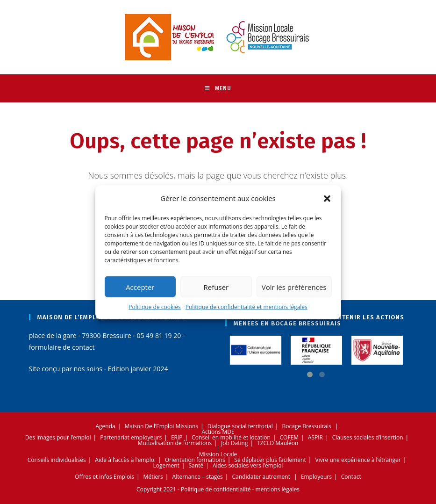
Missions (187, 426)
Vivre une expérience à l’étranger (358, 460)
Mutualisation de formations (175, 443)
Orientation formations (195, 460)
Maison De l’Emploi (149, 426)
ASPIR (315, 437)
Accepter (140, 287)
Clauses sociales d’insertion (368, 437)
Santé (196, 465)
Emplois (124, 477)
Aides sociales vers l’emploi (248, 465)
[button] (327, 198)
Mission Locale (218, 454)
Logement (166, 465)
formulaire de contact (62, 347)
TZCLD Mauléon (278, 443)
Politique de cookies (155, 307)
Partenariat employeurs (131, 437)
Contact (351, 477)
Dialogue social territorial (240, 426)
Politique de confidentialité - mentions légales (240, 489)
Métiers (153, 477)
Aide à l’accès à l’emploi (125, 460)
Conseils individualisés (57, 460)
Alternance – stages (198, 477)
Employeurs (316, 477)
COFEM (289, 437)
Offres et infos (93, 477)
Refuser (216, 287)
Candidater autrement (261, 477)
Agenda (106, 426)
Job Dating (234, 443)
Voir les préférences (294, 287)
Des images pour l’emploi (58, 437)
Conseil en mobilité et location (231, 437)
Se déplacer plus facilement (270, 460)
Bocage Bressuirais (306, 426)
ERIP (177, 437)
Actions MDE (218, 432)
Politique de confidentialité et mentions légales (247, 307)
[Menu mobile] (218, 88)
